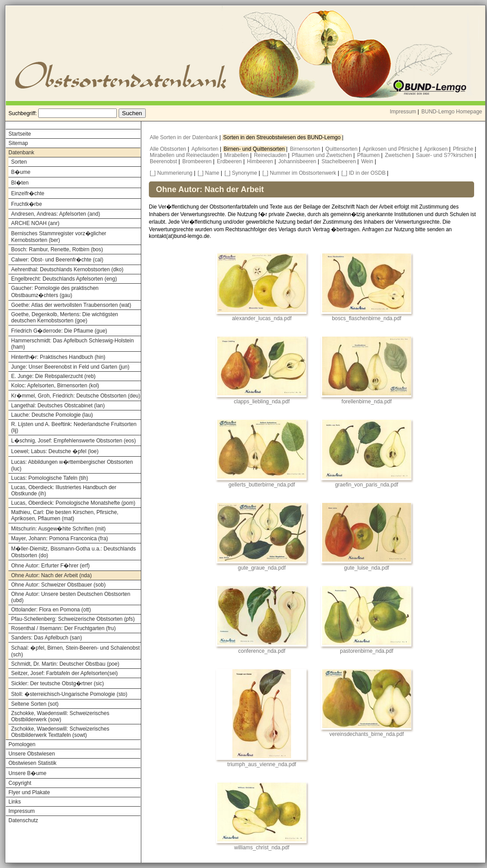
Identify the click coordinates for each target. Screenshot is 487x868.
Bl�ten (20, 183)
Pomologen (22, 744)
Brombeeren (198, 161)
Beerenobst (164, 161)
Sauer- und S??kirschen (445, 155)
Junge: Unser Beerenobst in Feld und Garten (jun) (70, 367)
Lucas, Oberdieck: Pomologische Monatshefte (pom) (73, 503)
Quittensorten (342, 149)
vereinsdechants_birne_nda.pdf (366, 734)
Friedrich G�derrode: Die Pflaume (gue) (59, 331)
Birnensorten (306, 149)
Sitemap (18, 143)
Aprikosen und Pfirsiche (391, 149)
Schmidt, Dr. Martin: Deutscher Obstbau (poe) (65, 664)
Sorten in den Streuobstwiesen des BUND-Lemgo (282, 137)
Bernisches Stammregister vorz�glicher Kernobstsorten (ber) (59, 237)
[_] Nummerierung (171, 173)
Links (15, 802)
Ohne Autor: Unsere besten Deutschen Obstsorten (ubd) (71, 597)
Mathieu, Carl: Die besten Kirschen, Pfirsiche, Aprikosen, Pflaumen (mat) (65, 515)
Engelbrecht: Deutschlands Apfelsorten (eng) (64, 279)
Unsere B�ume (27, 773)
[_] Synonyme (241, 173)
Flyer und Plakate (29, 792)
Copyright (20, 783)
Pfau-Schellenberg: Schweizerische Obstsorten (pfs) (73, 619)
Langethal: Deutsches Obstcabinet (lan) (58, 406)
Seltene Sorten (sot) (35, 704)
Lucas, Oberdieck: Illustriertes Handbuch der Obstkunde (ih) (64, 490)
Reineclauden (271, 155)
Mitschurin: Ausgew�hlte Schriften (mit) (58, 529)
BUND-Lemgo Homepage (452, 112)
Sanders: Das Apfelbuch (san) (46, 638)
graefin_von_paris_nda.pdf (367, 485)
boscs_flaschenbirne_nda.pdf (367, 318)
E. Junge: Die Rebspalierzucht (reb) (53, 376)
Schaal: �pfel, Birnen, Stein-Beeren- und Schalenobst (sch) (76, 651)
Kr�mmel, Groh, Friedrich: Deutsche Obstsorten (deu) (76, 396)
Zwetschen (398, 155)
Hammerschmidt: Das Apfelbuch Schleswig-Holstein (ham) (72, 344)
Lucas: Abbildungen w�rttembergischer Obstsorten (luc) (72, 465)
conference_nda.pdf (262, 651)
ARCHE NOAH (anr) (35, 223)
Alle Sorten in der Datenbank (185, 137)
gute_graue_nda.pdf (261, 568)
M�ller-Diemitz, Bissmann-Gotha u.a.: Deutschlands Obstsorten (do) (74, 552)
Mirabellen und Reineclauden (185, 155)
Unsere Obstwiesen (32, 754)
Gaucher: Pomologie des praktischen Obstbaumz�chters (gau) (55, 292)
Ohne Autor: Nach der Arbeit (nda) (51, 575)
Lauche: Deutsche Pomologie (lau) (52, 415)
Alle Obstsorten (169, 149)
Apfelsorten (206, 149)
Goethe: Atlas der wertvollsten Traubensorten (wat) (71, 305)
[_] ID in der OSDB (363, 173)
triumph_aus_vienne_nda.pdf (262, 764)
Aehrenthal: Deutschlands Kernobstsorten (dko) (67, 269)
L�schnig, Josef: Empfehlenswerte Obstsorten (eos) (74, 441)
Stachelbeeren (340, 161)
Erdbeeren (230, 161)
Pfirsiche (464, 149)
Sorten (19, 162)
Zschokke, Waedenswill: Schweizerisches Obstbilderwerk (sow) (60, 716)
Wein (368, 161)
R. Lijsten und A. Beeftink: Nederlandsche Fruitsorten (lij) (74, 427)
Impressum (403, 112)
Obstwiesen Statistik (32, 763)
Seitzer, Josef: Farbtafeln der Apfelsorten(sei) (64, 673)
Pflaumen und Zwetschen (323, 155)
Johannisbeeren (298, 161)
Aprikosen (437, 149)
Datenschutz (23, 820)
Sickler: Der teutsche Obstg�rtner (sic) (58, 683)
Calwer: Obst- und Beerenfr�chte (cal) (57, 260)
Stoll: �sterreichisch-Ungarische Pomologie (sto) (69, 694)
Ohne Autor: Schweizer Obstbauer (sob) (58, 585)
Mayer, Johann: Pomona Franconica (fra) (60, 538)
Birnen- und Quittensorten (255, 149)
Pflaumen (369, 155)
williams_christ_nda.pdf (262, 848)
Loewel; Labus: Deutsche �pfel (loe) (55, 451)
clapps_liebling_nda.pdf (261, 402)
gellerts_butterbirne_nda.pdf (261, 485)
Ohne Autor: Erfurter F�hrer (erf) (50, 566)
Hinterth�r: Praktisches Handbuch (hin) (58, 357)
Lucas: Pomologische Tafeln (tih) (50, 478)
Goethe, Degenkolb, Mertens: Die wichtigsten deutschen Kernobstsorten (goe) (65, 317)
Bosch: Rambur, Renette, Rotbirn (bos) (57, 249)
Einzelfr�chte (28, 193)
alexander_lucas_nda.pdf (262, 318)
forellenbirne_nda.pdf (367, 402)
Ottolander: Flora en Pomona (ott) (51, 610)
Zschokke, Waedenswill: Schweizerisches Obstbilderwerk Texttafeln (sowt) (60, 732)
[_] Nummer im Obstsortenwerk (299, 173)
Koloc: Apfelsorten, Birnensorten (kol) (55, 386)
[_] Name (209, 173)
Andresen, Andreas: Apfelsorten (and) (56, 214)
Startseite (20, 134)
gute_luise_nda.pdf (366, 568)
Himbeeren (261, 161)
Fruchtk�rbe (26, 204)
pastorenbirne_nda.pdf (367, 651)
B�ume (21, 172)
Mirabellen (237, 155)
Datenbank (21, 153)
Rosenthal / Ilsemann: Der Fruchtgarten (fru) (63, 628)
